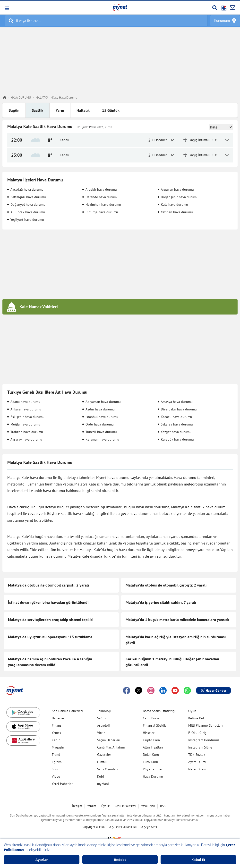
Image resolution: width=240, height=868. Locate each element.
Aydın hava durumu (100, 409)
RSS (163, 806)
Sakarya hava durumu (177, 424)
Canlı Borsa (151, 718)
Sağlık (102, 718)
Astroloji (103, 725)
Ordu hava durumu (100, 424)
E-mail (102, 762)
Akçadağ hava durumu (27, 189)
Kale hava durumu (174, 204)
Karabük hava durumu (177, 439)
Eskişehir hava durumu (27, 417)
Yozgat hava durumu (176, 432)
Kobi (101, 776)
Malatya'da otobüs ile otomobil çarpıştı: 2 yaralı (48, 585)
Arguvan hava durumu (177, 189)
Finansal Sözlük (154, 725)
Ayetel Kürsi (197, 762)
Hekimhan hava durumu (103, 204)
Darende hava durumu (102, 197)
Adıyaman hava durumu (103, 402)
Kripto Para (151, 740)
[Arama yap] (215, 8)
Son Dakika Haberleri (67, 711)
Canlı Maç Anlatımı (111, 747)
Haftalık (83, 110)
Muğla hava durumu (25, 424)
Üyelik (105, 806)
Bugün (14, 110)
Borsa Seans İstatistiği (159, 711)
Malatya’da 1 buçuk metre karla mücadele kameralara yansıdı (177, 620)
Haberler (58, 718)
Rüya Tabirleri (153, 769)
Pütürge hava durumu (102, 212)
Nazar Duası (197, 769)
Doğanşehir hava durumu (180, 197)
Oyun (192, 711)
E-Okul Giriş (197, 733)
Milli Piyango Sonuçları (206, 725)
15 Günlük (111, 110)
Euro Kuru (150, 762)
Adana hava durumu (25, 402)
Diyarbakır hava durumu (179, 409)
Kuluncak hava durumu (28, 212)
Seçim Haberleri (109, 740)
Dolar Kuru (151, 755)
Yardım (92, 806)
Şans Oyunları (107, 769)
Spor (55, 769)
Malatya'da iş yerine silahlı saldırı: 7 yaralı (161, 602)
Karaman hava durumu (102, 439)
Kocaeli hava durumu (176, 417)
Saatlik (38, 110)
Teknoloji (104, 711)
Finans (57, 725)
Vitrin (101, 733)
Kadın (56, 740)
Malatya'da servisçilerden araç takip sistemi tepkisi (51, 620)
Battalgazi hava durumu (28, 197)
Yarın (60, 110)
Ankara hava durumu (26, 409)
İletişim (77, 806)
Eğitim (57, 762)
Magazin (58, 747)
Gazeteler (104, 755)
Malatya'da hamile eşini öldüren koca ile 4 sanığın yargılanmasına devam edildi (50, 662)
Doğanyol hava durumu (28, 204)
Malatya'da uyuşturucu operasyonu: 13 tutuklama (50, 637)
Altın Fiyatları (153, 747)
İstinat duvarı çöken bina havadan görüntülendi (48, 602)
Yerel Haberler (62, 784)
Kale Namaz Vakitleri (39, 307)
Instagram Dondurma (204, 740)
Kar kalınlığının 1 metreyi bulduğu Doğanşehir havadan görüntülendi (172, 662)
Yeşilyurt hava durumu (27, 220)
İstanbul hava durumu (102, 417)
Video (56, 776)
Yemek (56, 733)
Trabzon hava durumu (27, 432)
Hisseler (149, 733)
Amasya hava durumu (177, 402)
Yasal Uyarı (148, 806)
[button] (7, 8)
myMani (103, 784)
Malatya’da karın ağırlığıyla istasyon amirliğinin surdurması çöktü (176, 640)
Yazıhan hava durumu (177, 212)
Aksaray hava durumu (26, 439)
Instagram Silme (200, 747)
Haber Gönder (214, 690)
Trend (56, 755)
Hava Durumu (153, 776)
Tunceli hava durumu (101, 432)
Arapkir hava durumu (101, 189)
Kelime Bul (196, 718)
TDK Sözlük (197, 755)
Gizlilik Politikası (125, 806)
